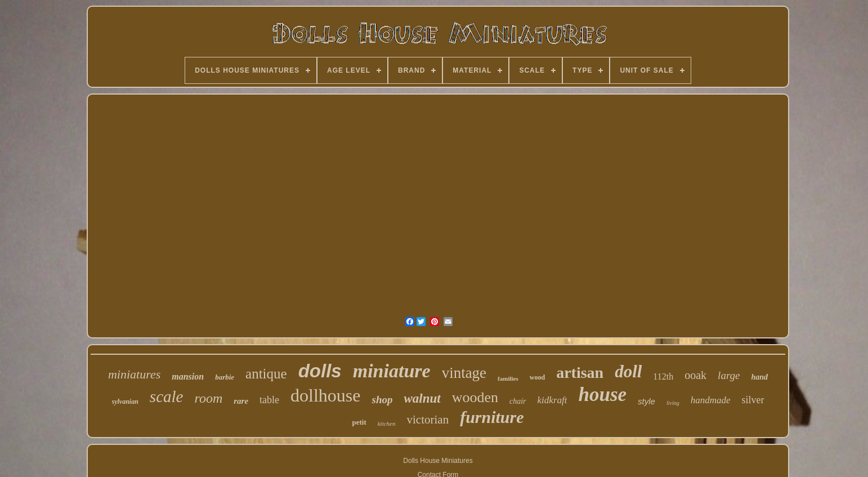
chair (518, 401)
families (508, 378)
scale (167, 396)
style (646, 401)
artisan (580, 373)
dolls (320, 371)
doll (628, 371)
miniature (392, 371)
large (729, 375)
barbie (225, 377)
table (269, 400)
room (208, 398)
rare (241, 401)
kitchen (387, 423)
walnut (422, 398)
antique (266, 374)
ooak (695, 375)
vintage (464, 373)
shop (382, 400)
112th (663, 376)
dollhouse (325, 395)
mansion (188, 376)
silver (753, 400)
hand (760, 377)
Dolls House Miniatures (438, 461)
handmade (711, 400)
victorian (428, 420)
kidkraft (552, 400)
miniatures (134, 374)
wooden (475, 397)
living (673, 403)
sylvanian (125, 402)
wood (537, 377)
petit (359, 422)
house (602, 394)
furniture (492, 417)
